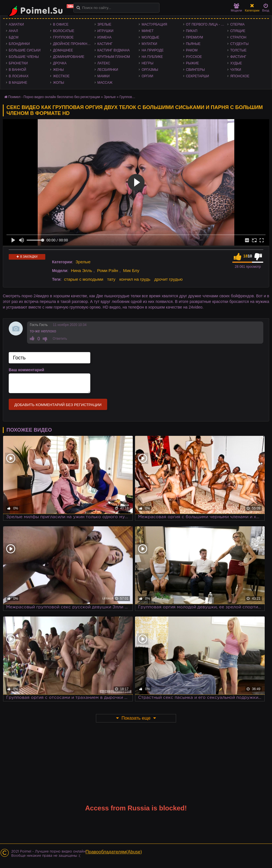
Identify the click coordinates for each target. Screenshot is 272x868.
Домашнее (63, 50)
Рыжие (192, 63)
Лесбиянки (108, 70)
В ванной (17, 70)
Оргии (147, 76)
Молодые (150, 37)
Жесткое (61, 76)
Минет (148, 31)
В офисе (61, 24)
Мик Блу (131, 270)
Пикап (192, 31)
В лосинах (19, 76)
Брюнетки (18, 63)
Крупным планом (114, 57)
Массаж (105, 83)
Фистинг (238, 57)
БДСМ (14, 37)
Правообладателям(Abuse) (114, 852)
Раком (192, 50)
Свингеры (195, 70)
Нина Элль (82, 270)
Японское (240, 76)
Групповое (63, 37)
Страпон (238, 37)
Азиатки (16, 24)
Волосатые (63, 31)
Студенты (239, 44)
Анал (13, 31)
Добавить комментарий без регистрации (58, 405)
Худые (236, 63)
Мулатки (149, 44)
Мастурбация (154, 24)
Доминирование (68, 57)
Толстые (238, 50)
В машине (18, 83)
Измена (104, 37)
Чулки (236, 70)
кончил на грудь (135, 279)
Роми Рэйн (108, 270)
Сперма (237, 24)
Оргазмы (150, 70)
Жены (58, 70)
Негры (147, 63)
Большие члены (24, 57)
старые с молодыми (84, 279)
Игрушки (105, 31)
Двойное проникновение (74, 44)
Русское (194, 57)
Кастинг (105, 44)
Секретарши (197, 76)
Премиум (195, 37)
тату (111, 279)
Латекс (104, 63)
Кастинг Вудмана (113, 50)
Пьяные (193, 44)
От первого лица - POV (207, 24)
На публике (152, 57)
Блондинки (19, 44)
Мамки (104, 76)
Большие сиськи (25, 50)
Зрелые (104, 24)
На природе (152, 50)
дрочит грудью (169, 279)
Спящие (238, 31)
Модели (237, 8)
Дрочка (60, 63)
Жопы (58, 83)
